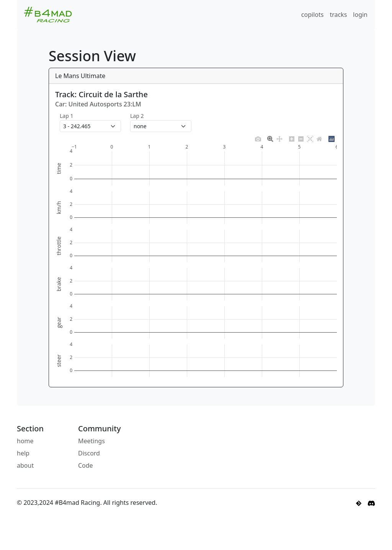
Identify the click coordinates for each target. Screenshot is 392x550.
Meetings (91, 441)
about (25, 465)
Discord (89, 453)
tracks (338, 15)
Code (86, 465)
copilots (313, 15)
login (360, 15)
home (25, 441)
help (23, 453)
